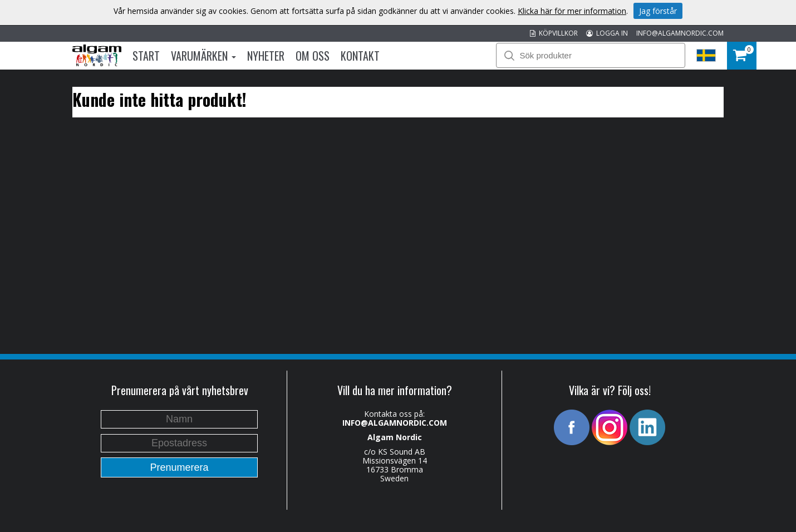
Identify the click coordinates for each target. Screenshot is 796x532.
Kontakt (360, 56)
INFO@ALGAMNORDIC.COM (680, 33)
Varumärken (203, 56)
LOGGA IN (607, 33)
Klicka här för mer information (572, 11)
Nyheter (266, 56)
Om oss (313, 56)
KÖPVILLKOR (554, 33)
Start (146, 56)
